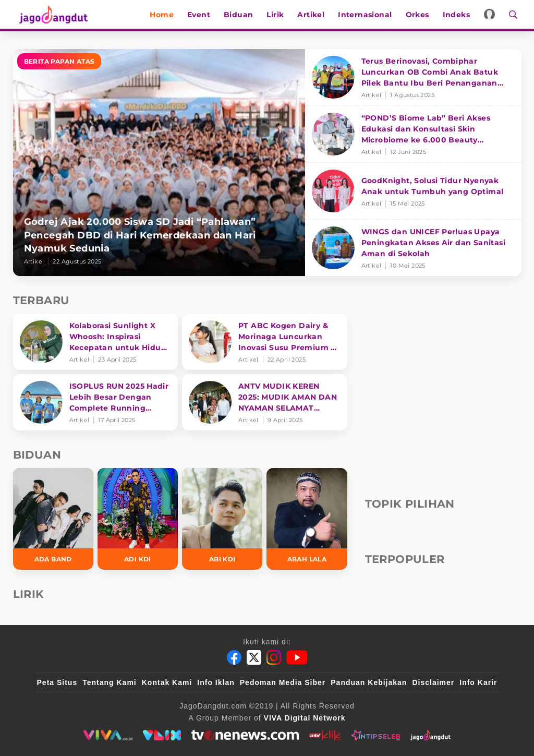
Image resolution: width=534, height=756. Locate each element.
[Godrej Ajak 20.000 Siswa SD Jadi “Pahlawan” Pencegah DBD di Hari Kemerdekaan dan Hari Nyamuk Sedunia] (159, 163)
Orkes (421, 15)
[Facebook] (234, 657)
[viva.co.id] (108, 735)
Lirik (279, 15)
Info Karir (478, 682)
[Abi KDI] (222, 519)
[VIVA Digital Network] (305, 718)
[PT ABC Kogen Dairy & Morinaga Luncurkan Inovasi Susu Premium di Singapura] (265, 342)
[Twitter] (254, 657)
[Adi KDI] (138, 519)
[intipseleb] (376, 735)
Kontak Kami (167, 682)
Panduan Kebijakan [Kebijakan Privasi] (369, 682)
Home (166, 15)
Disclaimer (433, 682)
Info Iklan (216, 682)
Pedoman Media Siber (283, 682)
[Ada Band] (53, 519)
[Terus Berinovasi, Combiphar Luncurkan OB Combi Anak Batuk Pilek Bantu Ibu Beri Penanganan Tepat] (413, 77)
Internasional (369, 15)
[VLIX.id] (162, 735)
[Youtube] (297, 657)
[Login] (494, 14)
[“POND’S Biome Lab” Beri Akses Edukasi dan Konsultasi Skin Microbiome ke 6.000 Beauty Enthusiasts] (413, 134)
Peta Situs (57, 682)
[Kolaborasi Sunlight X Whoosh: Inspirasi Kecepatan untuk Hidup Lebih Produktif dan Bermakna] (96, 342)
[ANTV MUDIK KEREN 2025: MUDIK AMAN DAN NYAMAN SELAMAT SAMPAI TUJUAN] (265, 402)
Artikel (315, 15)
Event (203, 15)
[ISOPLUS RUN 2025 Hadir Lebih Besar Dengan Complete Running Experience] (96, 402)
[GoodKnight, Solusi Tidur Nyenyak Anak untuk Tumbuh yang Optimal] (413, 191)
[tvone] (245, 735)
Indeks (460, 15)
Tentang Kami (110, 682)
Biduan (242, 15)
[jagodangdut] (430, 735)
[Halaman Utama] (51, 14)
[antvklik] (325, 735)
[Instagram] (274, 657)
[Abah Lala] (307, 519)
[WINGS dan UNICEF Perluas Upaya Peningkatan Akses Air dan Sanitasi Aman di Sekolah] (413, 248)
